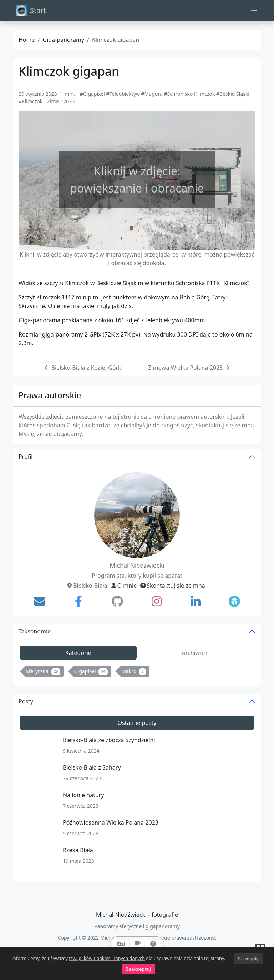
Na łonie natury (83, 795)
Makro (134, 671)
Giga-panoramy (63, 40)
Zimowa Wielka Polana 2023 (185, 368)
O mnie (124, 586)
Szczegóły (248, 959)
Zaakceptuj (139, 969)
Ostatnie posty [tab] (137, 723)
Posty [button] (26, 701)
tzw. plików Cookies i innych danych (107, 958)
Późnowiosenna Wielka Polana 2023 (111, 822)
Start (31, 11)
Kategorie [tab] (78, 653)
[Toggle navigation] (254, 11)
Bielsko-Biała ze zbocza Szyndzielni (109, 740)
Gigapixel (91, 671)
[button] (121, 944)
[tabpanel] (137, 673)
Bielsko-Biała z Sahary (92, 767)
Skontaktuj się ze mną (172, 586)
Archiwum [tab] (196, 653)
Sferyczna (43, 671)
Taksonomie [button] (35, 631)
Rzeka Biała (78, 850)
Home (27, 40)
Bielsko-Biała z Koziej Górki (87, 368)
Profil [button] (26, 457)
